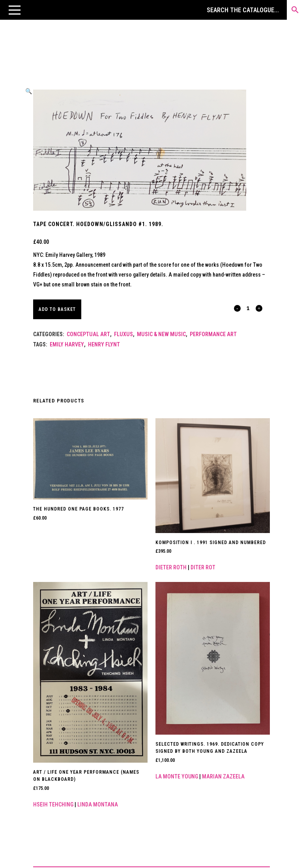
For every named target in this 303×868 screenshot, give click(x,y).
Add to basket (57, 309)
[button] (15, 10)
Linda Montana (98, 804)
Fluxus (123, 334)
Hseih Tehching (53, 804)
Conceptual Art (88, 334)
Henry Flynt (104, 344)
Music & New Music (161, 334)
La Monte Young (177, 776)
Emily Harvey (67, 344)
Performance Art (213, 334)
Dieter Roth (171, 567)
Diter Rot (203, 567)
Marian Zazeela (223, 776)
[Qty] (248, 308)
